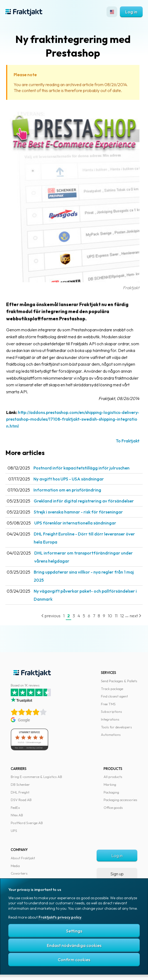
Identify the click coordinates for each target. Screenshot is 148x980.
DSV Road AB (21, 800)
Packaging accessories (120, 800)
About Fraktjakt (23, 858)
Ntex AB (17, 815)
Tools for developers (116, 727)
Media (15, 866)
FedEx (15, 808)
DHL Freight (20, 792)
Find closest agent (114, 696)
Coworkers (19, 873)
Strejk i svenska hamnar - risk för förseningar (78, 512)
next (136, 616)
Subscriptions (111, 711)
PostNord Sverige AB (27, 823)
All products (113, 777)
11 (116, 616)
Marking (110, 784)
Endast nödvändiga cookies (74, 945)
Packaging (111, 792)
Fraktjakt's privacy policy (60, 917)
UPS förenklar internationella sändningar (75, 523)
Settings (74, 931)
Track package (112, 689)
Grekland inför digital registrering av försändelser (84, 501)
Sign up (117, 874)
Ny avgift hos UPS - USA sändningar (69, 479)
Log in (131, 12)
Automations (111, 735)
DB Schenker (20, 784)
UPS (14, 831)
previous (51, 616)
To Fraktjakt (128, 441)
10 (110, 616)
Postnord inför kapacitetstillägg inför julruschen (81, 468)
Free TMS (108, 704)
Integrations (110, 719)
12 (122, 616)
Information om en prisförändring (67, 490)
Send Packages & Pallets (119, 681)
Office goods (113, 808)
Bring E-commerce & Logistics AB (36, 777)
